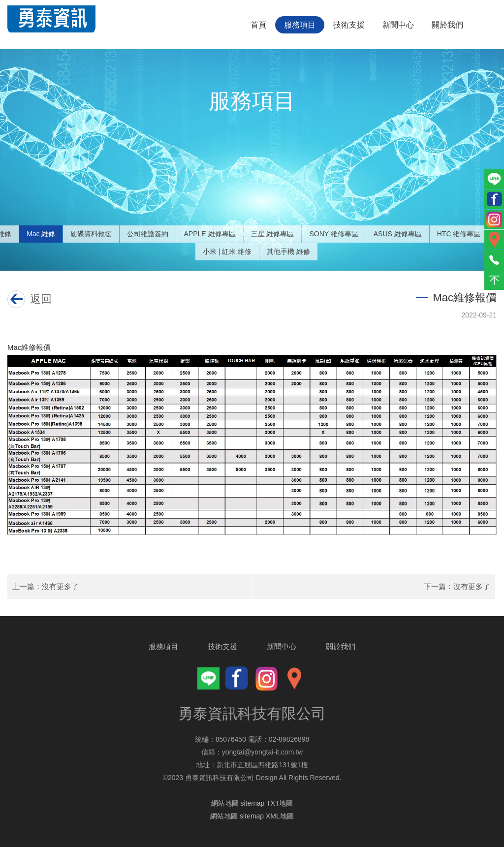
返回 (38, 299)
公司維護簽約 (148, 234)
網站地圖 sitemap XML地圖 (252, 816)
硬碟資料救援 (91, 234)
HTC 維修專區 (459, 234)
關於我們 (447, 25)
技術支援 (349, 25)
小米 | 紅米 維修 (227, 251)
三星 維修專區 (273, 234)
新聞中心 (398, 25)
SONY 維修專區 (333, 234)
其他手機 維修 (288, 251)
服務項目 (300, 25)
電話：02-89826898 (279, 739)
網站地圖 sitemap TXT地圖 (252, 803)
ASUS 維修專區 (398, 234)
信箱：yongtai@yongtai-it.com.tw (252, 752)
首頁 (258, 25)
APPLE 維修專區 (209, 234)
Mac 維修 (41, 234)
